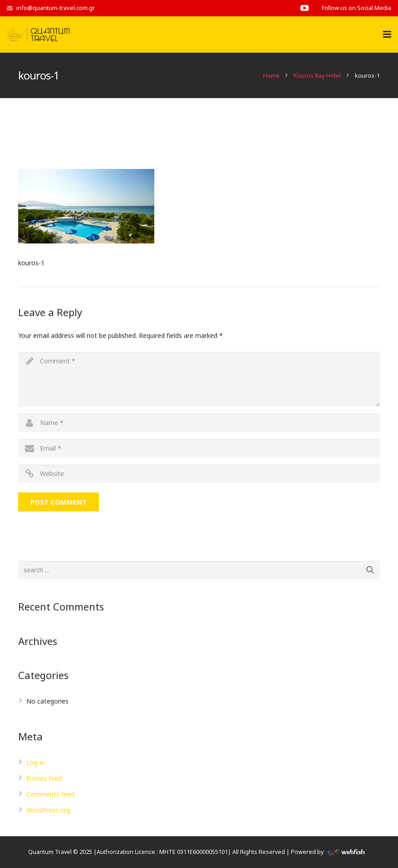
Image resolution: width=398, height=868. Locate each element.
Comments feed (50, 794)
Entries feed (44, 778)
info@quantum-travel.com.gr (56, 8)
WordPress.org (48, 810)
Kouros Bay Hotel (317, 75)
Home (271, 75)
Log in (35, 762)
